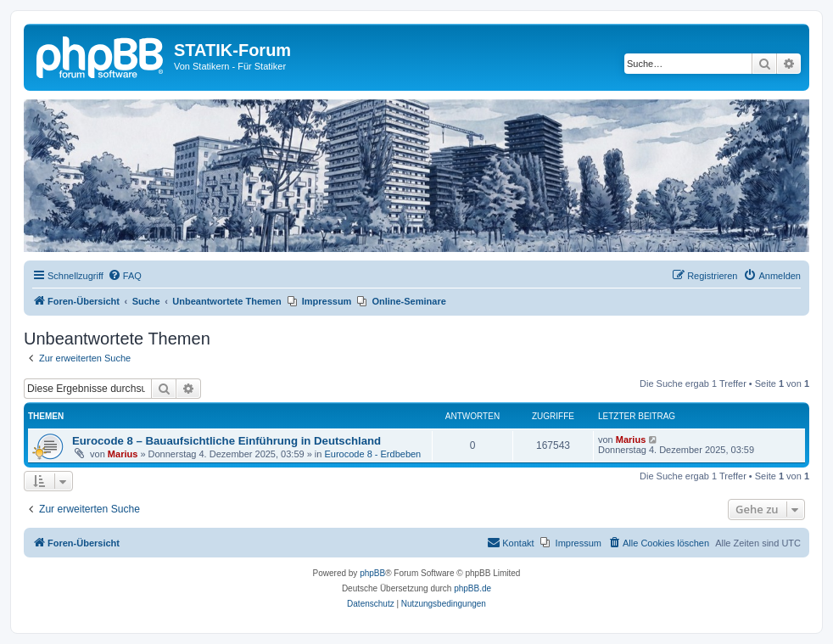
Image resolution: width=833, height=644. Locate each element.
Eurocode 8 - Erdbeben (372, 454)
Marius (123, 454)
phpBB (372, 573)
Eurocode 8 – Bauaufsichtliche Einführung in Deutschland (226, 441)
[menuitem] (125, 276)
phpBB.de (472, 588)
